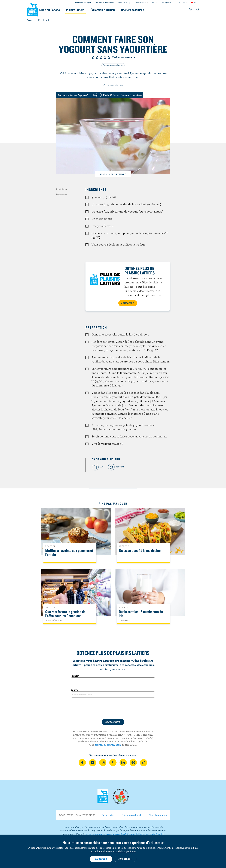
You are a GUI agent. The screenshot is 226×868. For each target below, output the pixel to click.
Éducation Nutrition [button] (113, 10)
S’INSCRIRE (128, 303)
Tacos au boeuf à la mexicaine (140, 551)
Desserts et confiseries (113, 65)
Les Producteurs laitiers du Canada (32, 9)
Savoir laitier (108, 815)
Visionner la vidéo (113, 174)
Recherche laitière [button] (144, 10)
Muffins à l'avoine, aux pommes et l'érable (69, 553)
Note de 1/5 (93, 57)
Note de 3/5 (101, 57)
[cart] (190, 10)
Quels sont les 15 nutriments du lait (141, 614)
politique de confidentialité (108, 745)
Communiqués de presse (162, 2)
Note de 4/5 (105, 57)
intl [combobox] (195, 2)
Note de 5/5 (109, 57)
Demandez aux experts (84, 2)
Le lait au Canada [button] (56, 10)
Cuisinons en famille (132, 815)
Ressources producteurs (105, 2)
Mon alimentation (158, 815)
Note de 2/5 (97, 57)
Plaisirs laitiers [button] (83, 10)
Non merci (125, 859)
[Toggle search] (198, 10)
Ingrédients (61, 189)
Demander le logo (124, 2)
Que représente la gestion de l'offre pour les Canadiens (65, 614)
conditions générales (125, 851)
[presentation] (113, 708)
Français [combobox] (182, 2)
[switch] (116, 95)
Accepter (101, 859)
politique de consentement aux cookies (162, 848)
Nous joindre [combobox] (141, 2)
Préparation (61, 194)
